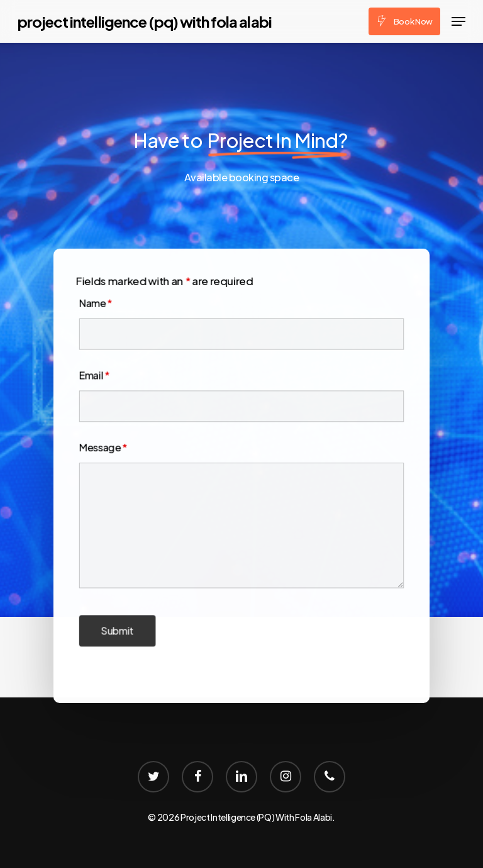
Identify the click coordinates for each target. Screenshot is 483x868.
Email (97, 377)
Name (99, 306)
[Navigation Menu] (458, 21)
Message (106, 448)
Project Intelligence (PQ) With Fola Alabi (145, 21)
